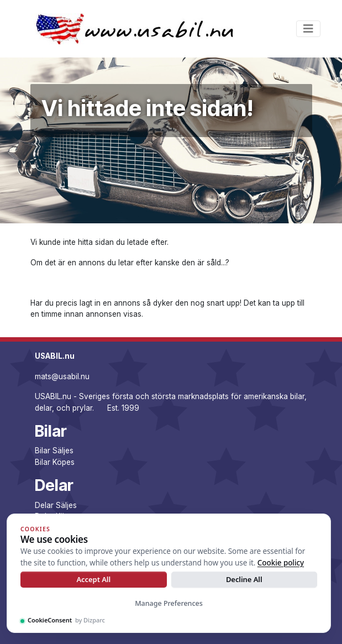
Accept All (93, 579)
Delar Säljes (56, 505)
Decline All (244, 579)
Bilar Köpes (55, 462)
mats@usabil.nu (62, 376)
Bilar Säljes (54, 451)
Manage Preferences (169, 603)
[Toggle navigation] (308, 29)
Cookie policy (281, 563)
